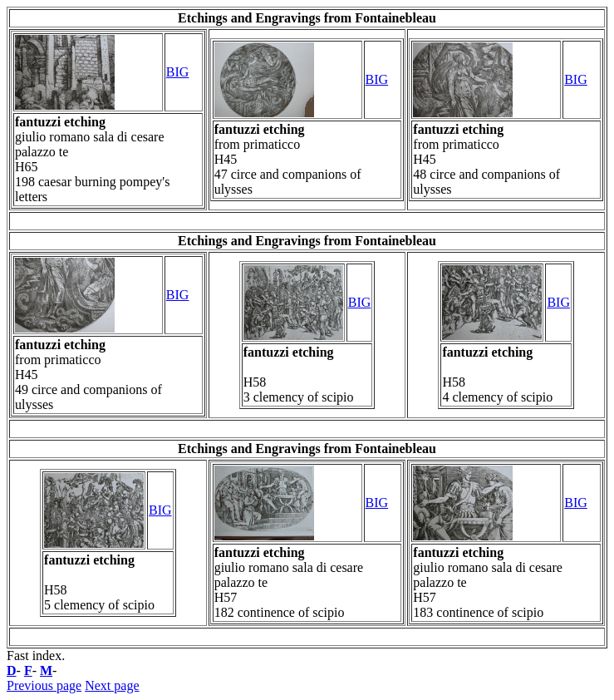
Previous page (44, 685)
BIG (178, 72)
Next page (112, 685)
